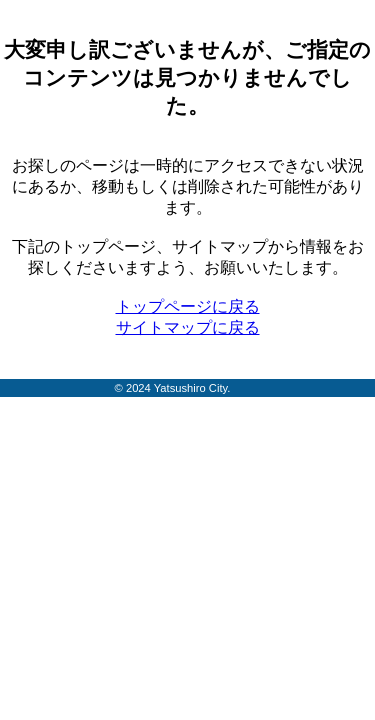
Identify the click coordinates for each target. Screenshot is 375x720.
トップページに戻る (188, 306)
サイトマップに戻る (188, 327)
